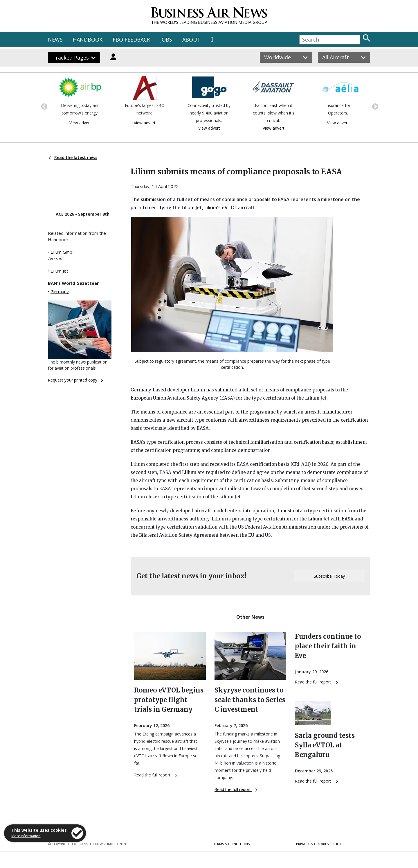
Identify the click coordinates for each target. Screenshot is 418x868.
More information (26, 836)
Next (374, 106)
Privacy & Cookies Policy (319, 844)
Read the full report (156, 775)
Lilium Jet (59, 271)
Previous (44, 106)
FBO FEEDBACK (131, 40)
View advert (80, 123)
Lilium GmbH (63, 252)
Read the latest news (73, 157)
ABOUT (191, 40)
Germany (60, 291)
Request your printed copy (75, 380)
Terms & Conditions (231, 844)
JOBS (166, 40)
